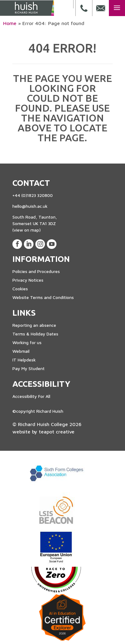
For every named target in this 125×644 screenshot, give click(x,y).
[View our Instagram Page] (40, 244)
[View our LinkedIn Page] (29, 244)
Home (10, 23)
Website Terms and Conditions (43, 297)
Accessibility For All (31, 396)
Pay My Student (29, 368)
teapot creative (57, 432)
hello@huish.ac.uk (30, 206)
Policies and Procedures (36, 271)
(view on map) (27, 230)
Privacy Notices (28, 280)
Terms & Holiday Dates (35, 334)
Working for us (27, 342)
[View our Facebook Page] (17, 244)
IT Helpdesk (24, 360)
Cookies (20, 289)
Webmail (21, 351)
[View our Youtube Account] (52, 244)
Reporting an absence (34, 325)
